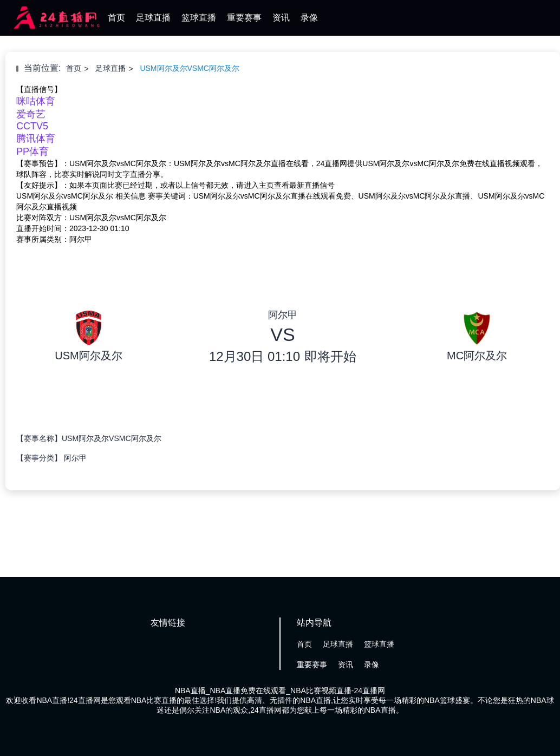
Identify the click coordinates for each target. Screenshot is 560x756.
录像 (309, 18)
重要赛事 (244, 18)
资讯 (281, 18)
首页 (116, 18)
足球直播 (153, 18)
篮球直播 (199, 18)
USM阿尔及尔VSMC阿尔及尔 (190, 68)
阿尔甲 (75, 458)
